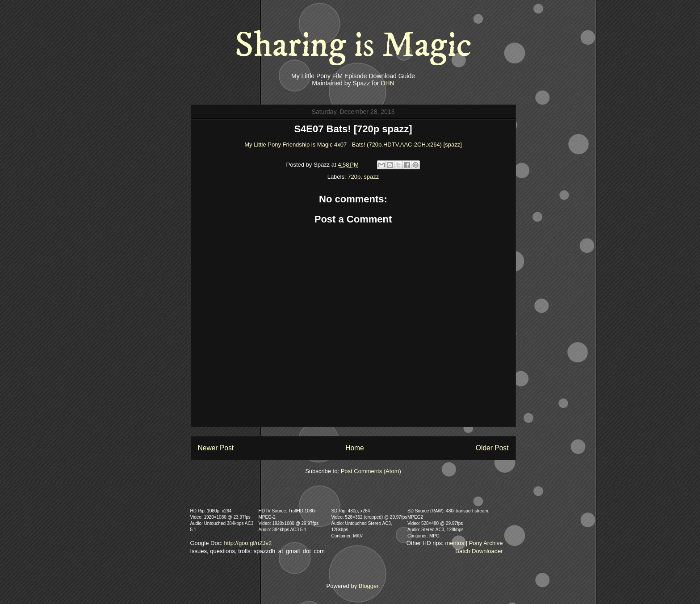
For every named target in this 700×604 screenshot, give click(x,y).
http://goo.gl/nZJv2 (248, 543)
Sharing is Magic (353, 46)
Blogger (369, 586)
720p (354, 177)
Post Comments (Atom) (371, 471)
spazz (371, 177)
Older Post (492, 448)
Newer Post (216, 448)
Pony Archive (486, 543)
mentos (455, 543)
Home (355, 448)
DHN (387, 83)
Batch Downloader (479, 551)
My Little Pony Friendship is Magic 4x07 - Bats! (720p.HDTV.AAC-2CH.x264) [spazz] (353, 145)
